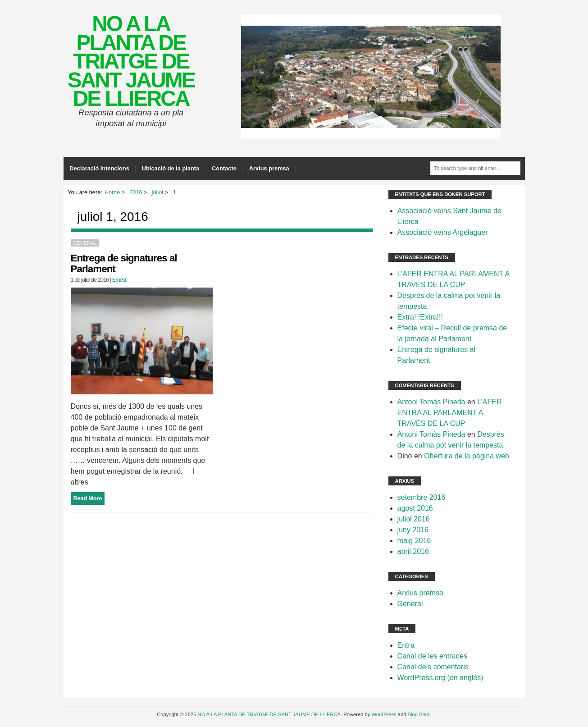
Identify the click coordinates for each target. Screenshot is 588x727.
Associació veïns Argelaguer (443, 232)
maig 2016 (414, 541)
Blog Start (419, 714)
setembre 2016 (422, 497)
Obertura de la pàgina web (467, 456)
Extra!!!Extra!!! (420, 317)
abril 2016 (413, 551)
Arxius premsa (269, 168)
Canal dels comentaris (433, 667)
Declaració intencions (100, 168)
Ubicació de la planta (171, 168)
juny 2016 (413, 530)
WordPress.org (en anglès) (440, 678)
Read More (88, 498)
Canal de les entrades (433, 656)
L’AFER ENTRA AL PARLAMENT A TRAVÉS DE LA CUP (450, 413)
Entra (406, 645)
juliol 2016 (414, 519)
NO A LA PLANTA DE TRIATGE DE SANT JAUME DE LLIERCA (131, 61)
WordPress (384, 714)
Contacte (224, 168)
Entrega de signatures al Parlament (124, 263)
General (85, 243)
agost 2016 (415, 508)
